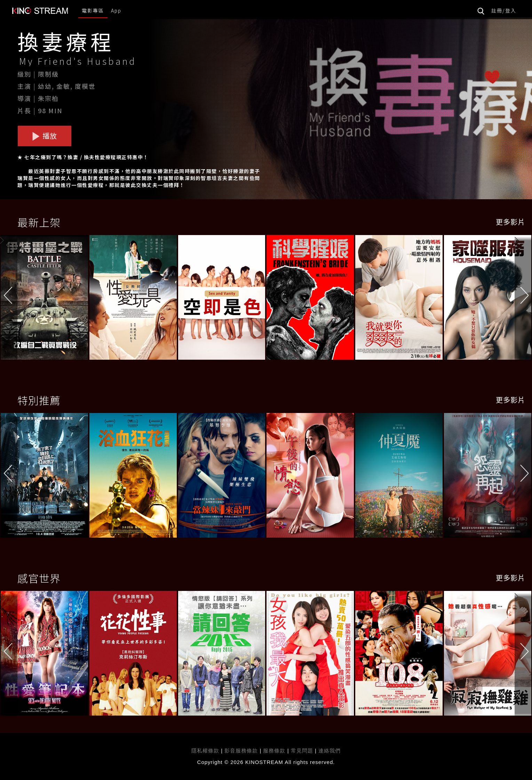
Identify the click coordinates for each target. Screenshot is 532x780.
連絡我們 (329, 751)
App (116, 10)
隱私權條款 (205, 751)
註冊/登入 (504, 10)
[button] (523, 299)
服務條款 (275, 751)
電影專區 (93, 10)
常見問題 (302, 751)
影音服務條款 (241, 751)
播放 (45, 136)
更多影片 (510, 222)
